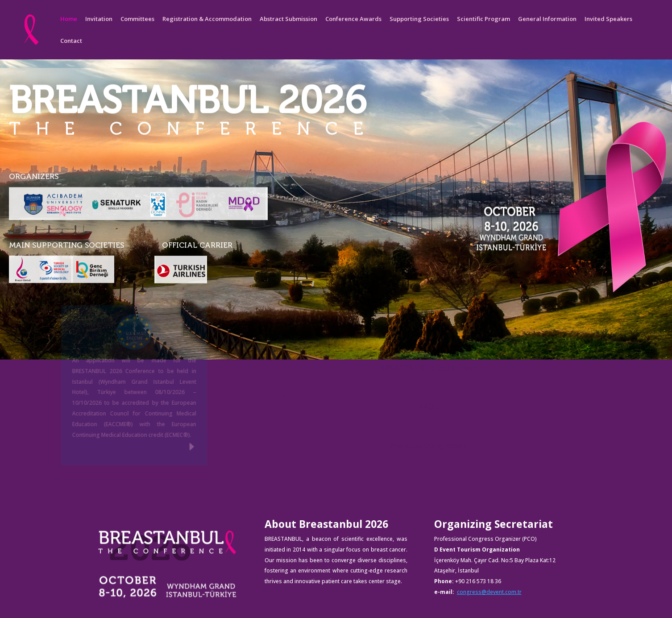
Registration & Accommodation (207, 19)
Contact (71, 41)
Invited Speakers (608, 19)
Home (69, 19)
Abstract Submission (288, 19)
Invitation (99, 19)
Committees (137, 19)
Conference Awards (353, 19)
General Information (547, 19)
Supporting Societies (419, 19)
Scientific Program (483, 19)
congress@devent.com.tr (489, 592)
